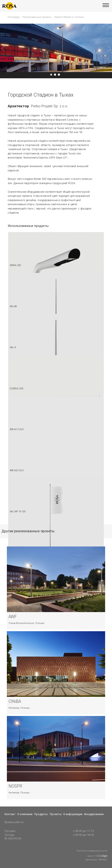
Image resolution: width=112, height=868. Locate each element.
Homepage (14, 17)
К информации (73, 814)
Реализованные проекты (37, 17)
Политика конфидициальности (92, 851)
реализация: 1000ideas (97, 860)
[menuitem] (11, 814)
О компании (25, 814)
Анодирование (94, 814)
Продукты (41, 814)
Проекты (56, 814)
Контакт (10, 814)
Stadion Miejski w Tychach (69, 17)
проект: (97, 856)
